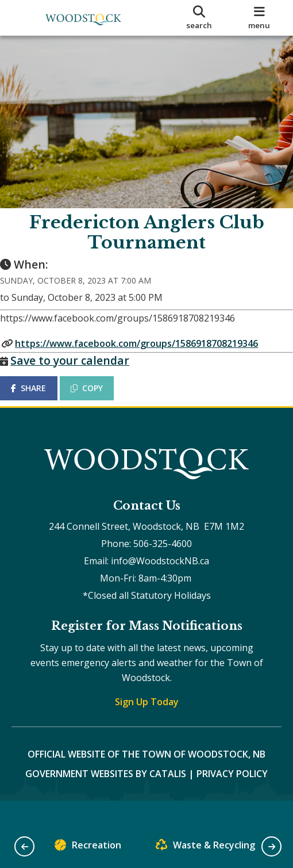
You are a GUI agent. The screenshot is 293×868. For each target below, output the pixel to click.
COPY (98, 399)
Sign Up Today (147, 725)
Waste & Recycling (205, 848)
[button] (24, 846)
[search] (199, 18)
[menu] (259, 18)
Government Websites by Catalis (106, 797)
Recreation (88, 848)
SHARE (40, 399)
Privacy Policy (232, 797)
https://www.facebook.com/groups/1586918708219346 (148, 355)
